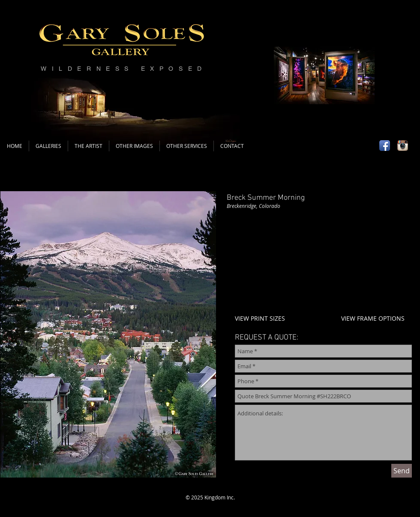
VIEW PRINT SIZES (260, 318)
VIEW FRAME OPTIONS (373, 318)
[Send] (402, 471)
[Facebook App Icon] (385, 146)
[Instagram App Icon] (403, 146)
